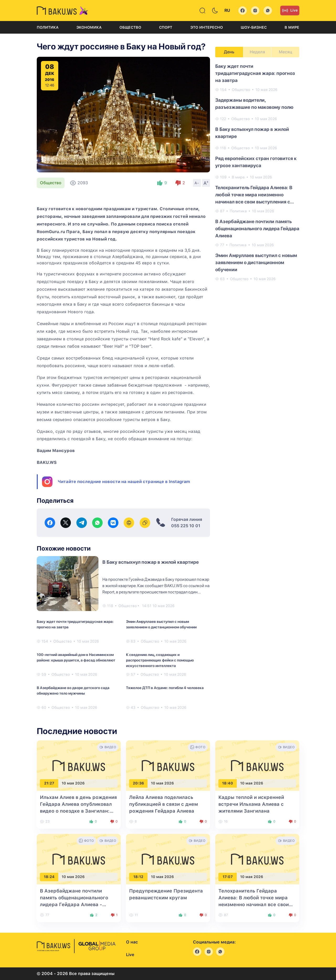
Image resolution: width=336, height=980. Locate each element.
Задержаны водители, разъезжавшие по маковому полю (254, 104)
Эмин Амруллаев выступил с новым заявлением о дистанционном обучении (161, 624)
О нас (132, 942)
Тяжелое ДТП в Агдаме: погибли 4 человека (165, 688)
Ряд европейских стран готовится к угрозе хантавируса (256, 162)
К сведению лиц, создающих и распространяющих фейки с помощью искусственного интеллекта (160, 660)
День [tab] (229, 52)
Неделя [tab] (257, 52)
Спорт (166, 27)
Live (290, 11)
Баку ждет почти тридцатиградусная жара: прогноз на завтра (75, 624)
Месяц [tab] (285, 52)
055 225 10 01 (186, 526)
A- (197, 183)
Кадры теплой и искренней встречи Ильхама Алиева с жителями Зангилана (251, 804)
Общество (130, 27)
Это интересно (207, 27)
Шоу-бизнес (254, 27)
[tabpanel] (257, 172)
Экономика (89, 27)
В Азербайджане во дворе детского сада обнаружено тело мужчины (73, 691)
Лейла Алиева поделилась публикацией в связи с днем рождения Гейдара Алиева (164, 804)
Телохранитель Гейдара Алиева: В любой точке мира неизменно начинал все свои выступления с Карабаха (254, 195)
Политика (48, 27)
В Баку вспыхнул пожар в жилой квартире (151, 562)
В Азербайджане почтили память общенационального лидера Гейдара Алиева (257, 229)
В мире (292, 27)
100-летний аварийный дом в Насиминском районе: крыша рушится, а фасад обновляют (76, 657)
